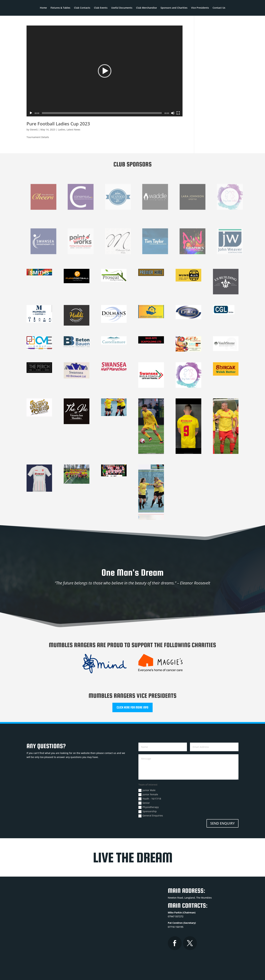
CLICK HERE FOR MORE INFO (132, 707)
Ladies (62, 130)
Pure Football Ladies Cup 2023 (58, 124)
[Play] (31, 113)
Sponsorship (148, 811)
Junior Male (147, 790)
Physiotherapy (149, 807)
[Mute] (173, 113)
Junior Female (148, 794)
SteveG (34, 130)
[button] (105, 71)
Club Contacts (82, 8)
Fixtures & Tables (60, 8)
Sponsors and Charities (174, 8)
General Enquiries (151, 816)
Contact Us (219, 8)
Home (43, 8)
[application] (105, 71)
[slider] (102, 113)
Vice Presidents (200, 8)
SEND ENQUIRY (222, 823)
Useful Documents (122, 8)
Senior (144, 803)
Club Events (101, 8)
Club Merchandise (146, 8)
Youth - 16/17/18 (150, 799)
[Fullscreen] (178, 113)
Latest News (73, 130)
